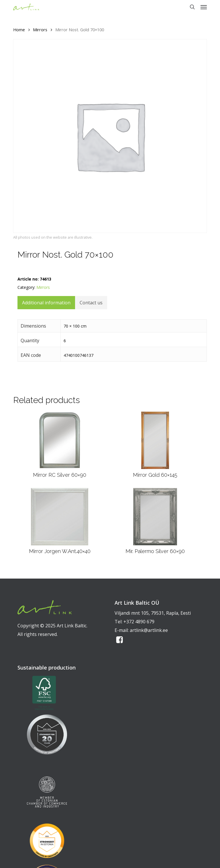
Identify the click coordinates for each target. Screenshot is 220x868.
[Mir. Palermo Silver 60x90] (155, 517)
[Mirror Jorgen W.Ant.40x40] (60, 517)
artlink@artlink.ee (149, 630)
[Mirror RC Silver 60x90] (60, 440)
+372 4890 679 (139, 622)
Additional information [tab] (46, 303)
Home (19, 30)
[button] (204, 7)
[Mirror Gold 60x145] (155, 440)
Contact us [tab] (91, 303)
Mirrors (40, 30)
